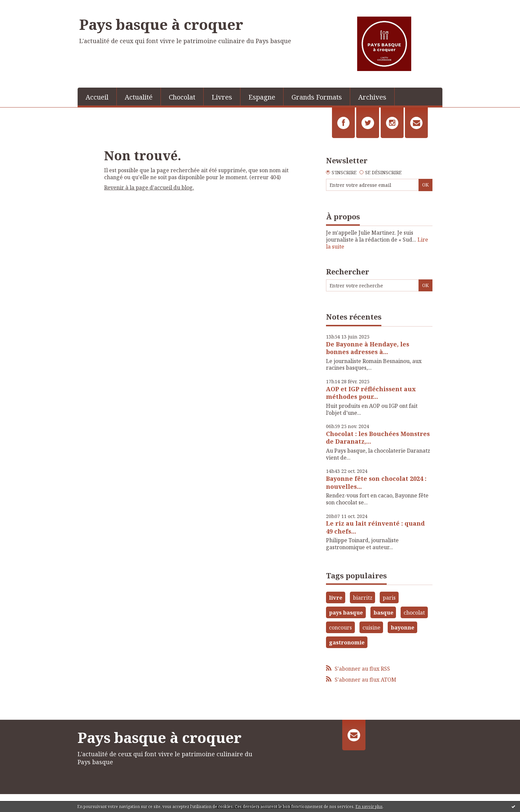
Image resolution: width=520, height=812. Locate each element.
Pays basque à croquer (161, 24)
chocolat (414, 613)
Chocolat (182, 97)
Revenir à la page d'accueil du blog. (149, 187)
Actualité (139, 97)
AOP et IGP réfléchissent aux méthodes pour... (371, 393)
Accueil (97, 97)
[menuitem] (97, 97)
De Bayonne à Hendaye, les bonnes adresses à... (368, 348)
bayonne (402, 627)
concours (340, 627)
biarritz (363, 598)
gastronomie (347, 642)
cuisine (371, 627)
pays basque (346, 613)
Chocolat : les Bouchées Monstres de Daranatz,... (378, 438)
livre (336, 598)
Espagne (262, 97)
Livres (222, 97)
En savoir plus (369, 807)
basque (383, 613)
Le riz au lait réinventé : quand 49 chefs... (375, 527)
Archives (372, 97)
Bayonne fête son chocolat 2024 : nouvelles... (376, 482)
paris (389, 598)
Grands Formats (317, 97)
